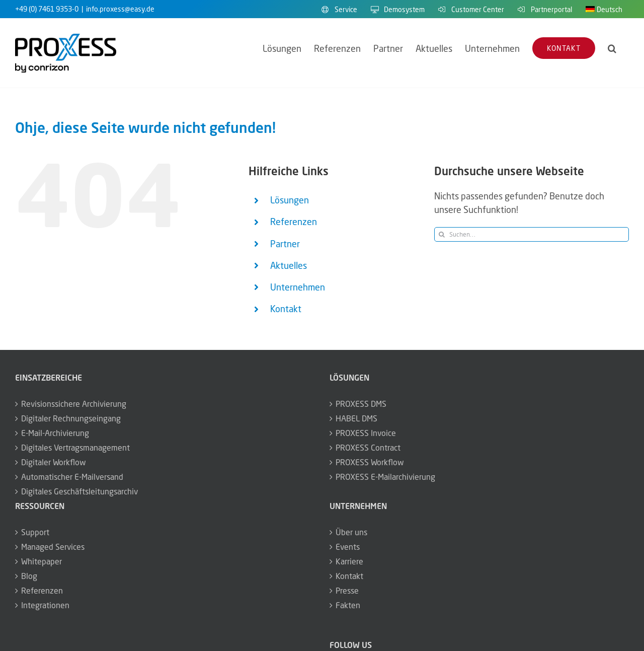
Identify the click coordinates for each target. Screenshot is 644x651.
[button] (612, 48)
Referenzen (294, 222)
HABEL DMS (356, 418)
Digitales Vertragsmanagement (75, 448)
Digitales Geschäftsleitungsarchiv (79, 491)
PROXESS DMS (361, 404)
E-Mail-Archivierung (55, 433)
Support (35, 532)
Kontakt (286, 309)
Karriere (349, 561)
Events (348, 547)
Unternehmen (298, 287)
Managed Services (53, 547)
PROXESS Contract (368, 448)
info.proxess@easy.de (120, 9)
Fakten (348, 605)
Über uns (351, 532)
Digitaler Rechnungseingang (71, 418)
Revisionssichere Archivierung (74, 404)
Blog (29, 576)
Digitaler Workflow (54, 462)
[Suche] (441, 234)
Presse (347, 591)
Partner (285, 244)
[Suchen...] (532, 234)
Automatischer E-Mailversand (72, 477)
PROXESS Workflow (370, 462)
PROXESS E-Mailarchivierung (385, 477)
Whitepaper (42, 561)
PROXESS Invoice (366, 433)
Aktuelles (289, 265)
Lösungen (290, 200)
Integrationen (45, 605)
